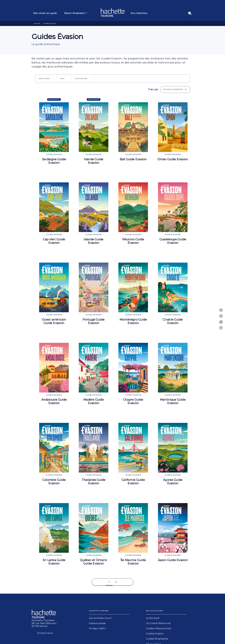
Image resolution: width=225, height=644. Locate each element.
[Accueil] (113, 13)
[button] (46, 79)
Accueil (37, 23)
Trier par (153, 90)
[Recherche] (190, 13)
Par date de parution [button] (173, 89)
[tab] (47, 13)
